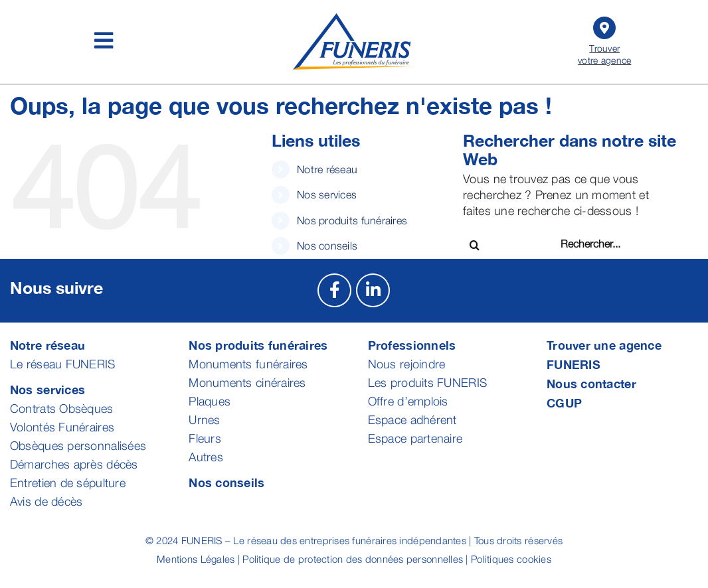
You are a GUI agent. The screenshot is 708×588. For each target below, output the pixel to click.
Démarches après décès (74, 464)
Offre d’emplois (408, 401)
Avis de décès (46, 501)
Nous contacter (591, 384)
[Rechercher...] (608, 244)
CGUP (564, 403)
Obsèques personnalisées (78, 446)
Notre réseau (327, 169)
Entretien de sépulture (68, 483)
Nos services (327, 194)
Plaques (210, 401)
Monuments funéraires (248, 364)
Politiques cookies (511, 559)
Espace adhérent (412, 420)
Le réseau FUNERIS (63, 364)
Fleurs (205, 438)
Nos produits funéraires (352, 220)
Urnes (204, 420)
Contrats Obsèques (62, 408)
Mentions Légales (196, 559)
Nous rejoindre (407, 364)
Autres (206, 457)
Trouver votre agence (605, 39)
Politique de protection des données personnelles (353, 559)
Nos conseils (327, 246)
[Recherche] (475, 245)
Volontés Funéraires (62, 427)
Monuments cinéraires (247, 383)
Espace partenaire (415, 438)
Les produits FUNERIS (427, 383)
